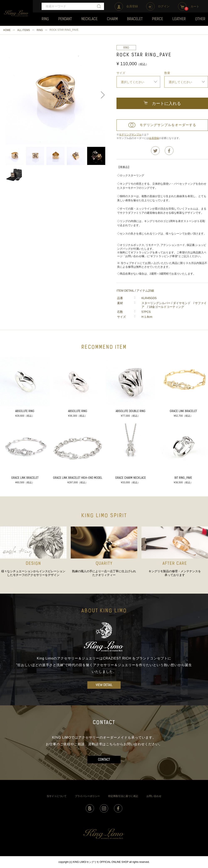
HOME (7, 30)
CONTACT (104, 760)
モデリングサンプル (130, 135)
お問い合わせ (154, 796)
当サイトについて (57, 796)
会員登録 (154, 138)
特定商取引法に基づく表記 (123, 796)
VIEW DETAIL (104, 685)
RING (40, 30)
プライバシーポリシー (87, 796)
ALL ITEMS (24, 30)
